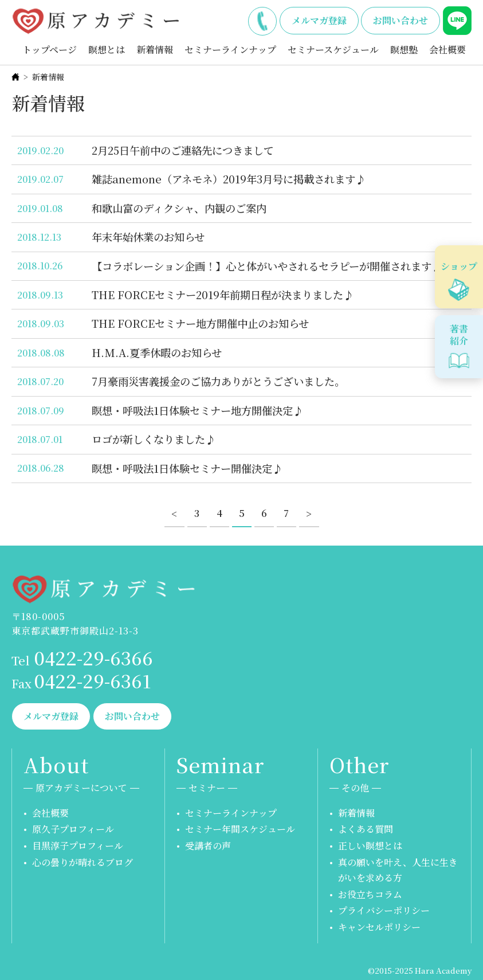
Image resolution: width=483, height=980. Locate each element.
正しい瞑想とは (370, 846)
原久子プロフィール (73, 829)
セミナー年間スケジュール (240, 829)
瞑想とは (107, 50)
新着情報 (155, 50)
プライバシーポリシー (384, 910)
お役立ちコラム (370, 894)
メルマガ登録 (319, 20)
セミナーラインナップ (230, 50)
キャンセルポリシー (379, 927)
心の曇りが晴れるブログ (83, 862)
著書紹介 (459, 335)
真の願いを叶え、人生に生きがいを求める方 (398, 870)
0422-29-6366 (262, 19)
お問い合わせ (400, 20)
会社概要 (447, 50)
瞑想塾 (404, 50)
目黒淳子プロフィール (78, 846)
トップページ (50, 50)
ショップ (459, 266)
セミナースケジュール (333, 50)
